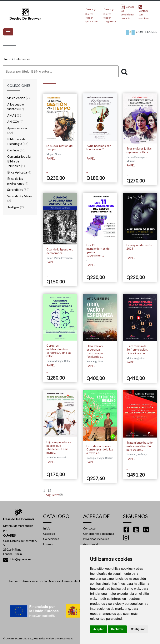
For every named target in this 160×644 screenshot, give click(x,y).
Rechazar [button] (117, 629)
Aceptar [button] (99, 629)
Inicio (8, 59)
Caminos (16, 150)
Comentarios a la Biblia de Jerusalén (19, 161)
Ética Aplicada (19, 172)
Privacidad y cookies (96, 539)
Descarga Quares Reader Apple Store (91, 14)
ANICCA (15, 122)
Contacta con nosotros (144, 12)
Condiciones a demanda (99, 534)
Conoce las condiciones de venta (128, 12)
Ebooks (48, 544)
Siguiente (53, 495)
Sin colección (19, 98)
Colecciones (22, 59)
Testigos (16, 207)
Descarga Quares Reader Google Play (109, 14)
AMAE (15, 115)
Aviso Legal (90, 544)
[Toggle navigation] (8, 32)
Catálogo (49, 534)
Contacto (89, 528)
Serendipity (18, 190)
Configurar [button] (138, 629)
